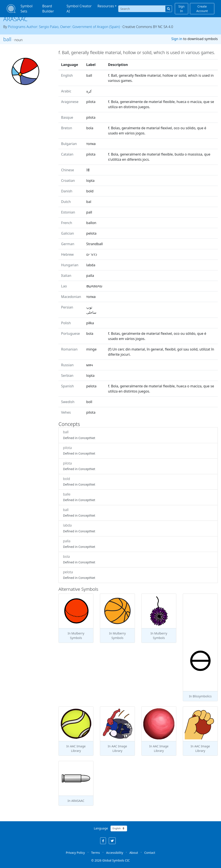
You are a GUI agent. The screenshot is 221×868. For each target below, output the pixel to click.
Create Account (202, 9)
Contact (150, 853)
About (134, 853)
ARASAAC (15, 19)
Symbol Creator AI (79, 9)
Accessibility (115, 853)
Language (101, 828)
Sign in (177, 39)
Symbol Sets (27, 9)
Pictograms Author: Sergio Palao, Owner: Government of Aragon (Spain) (64, 27)
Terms (95, 853)
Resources (106, 6)
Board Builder (48, 9)
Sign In (182, 9)
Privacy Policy (75, 853)
